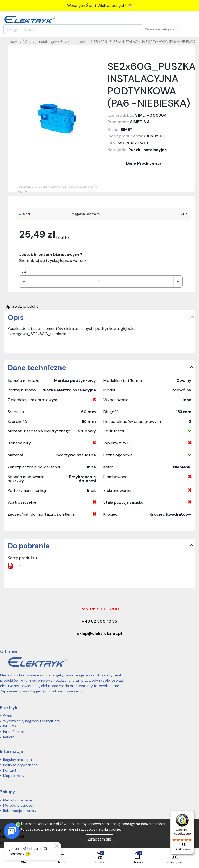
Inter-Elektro (14, 732)
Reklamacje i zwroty (20, 811)
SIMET (127, 129)
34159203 (154, 136)
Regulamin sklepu (17, 760)
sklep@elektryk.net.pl (99, 633)
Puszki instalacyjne (75, 42)
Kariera (9, 737)
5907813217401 (133, 143)
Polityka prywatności (21, 765)
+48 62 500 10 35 (100, 621)
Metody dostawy (18, 800)
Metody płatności (18, 805)
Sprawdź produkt (22, 306)
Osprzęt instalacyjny (41, 42)
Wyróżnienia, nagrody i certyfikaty (32, 721)
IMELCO (9, 726)
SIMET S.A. (140, 122)
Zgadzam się (99, 839)
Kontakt (10, 770)
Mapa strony (14, 776)
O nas (8, 716)
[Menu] (191, 814)
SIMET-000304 (151, 115)
